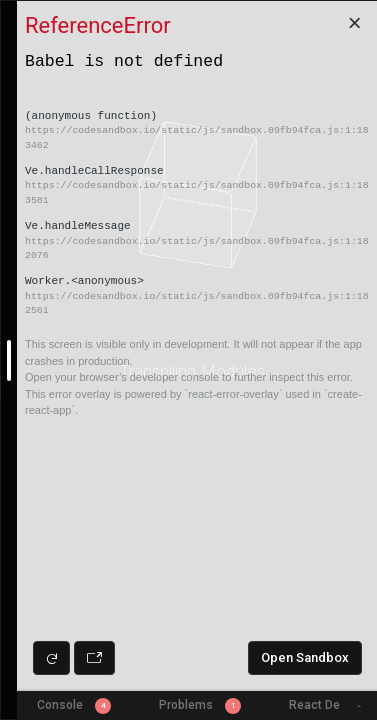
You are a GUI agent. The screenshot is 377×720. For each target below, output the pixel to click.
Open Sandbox (305, 657)
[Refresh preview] (51, 658)
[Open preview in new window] (94, 658)
